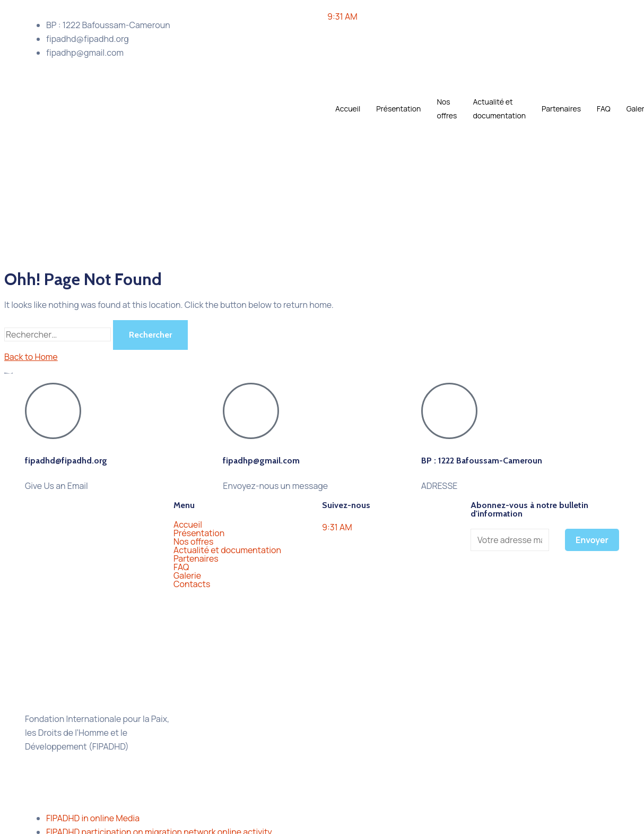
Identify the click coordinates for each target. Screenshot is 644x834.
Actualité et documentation (499, 109)
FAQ (604, 109)
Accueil (348, 109)
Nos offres (447, 109)
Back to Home (31, 357)
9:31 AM (342, 16)
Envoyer (592, 540)
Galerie (193, 575)
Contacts (192, 584)
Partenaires (561, 109)
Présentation (398, 109)
